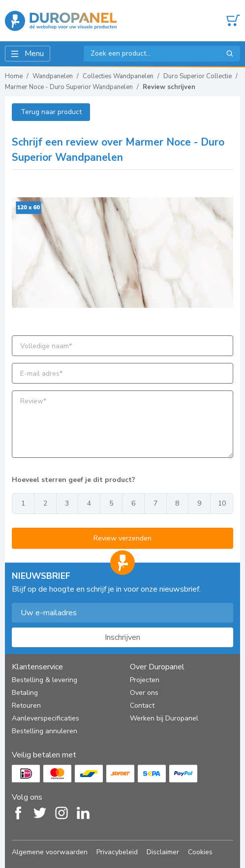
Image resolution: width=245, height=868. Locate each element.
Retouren (26, 705)
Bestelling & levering (45, 680)
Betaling (25, 693)
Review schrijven (169, 87)
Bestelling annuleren (45, 731)
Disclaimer (163, 852)
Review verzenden (122, 538)
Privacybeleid (117, 852)
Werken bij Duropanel (164, 718)
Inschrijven (122, 637)
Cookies (200, 852)
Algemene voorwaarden (50, 852)
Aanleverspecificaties (46, 718)
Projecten (145, 680)
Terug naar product (51, 112)
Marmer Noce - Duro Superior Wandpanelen (69, 87)
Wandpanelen (53, 76)
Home (14, 76)
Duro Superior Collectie (198, 76)
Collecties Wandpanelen (118, 76)
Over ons (144, 693)
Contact (142, 705)
